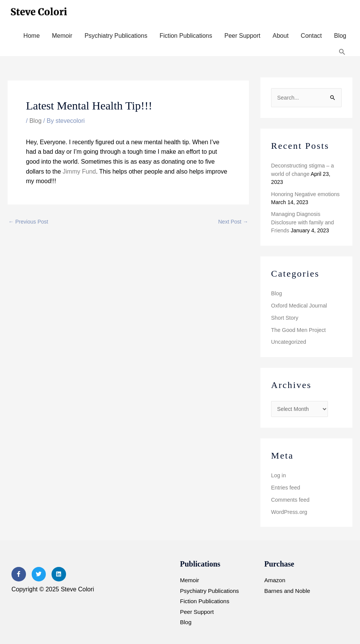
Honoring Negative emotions (305, 193)
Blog (340, 36)
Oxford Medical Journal (299, 304)
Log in (278, 473)
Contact (311, 36)
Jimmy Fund (79, 171)
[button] (342, 52)
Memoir (62, 36)
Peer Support (242, 36)
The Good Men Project (298, 328)
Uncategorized (288, 340)
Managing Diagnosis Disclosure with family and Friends (302, 222)
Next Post (233, 222)
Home (31, 36)
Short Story (284, 316)
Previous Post (28, 222)
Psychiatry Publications (116, 36)
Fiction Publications (186, 36)
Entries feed (285, 486)
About (281, 36)
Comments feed (290, 497)
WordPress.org (289, 510)
